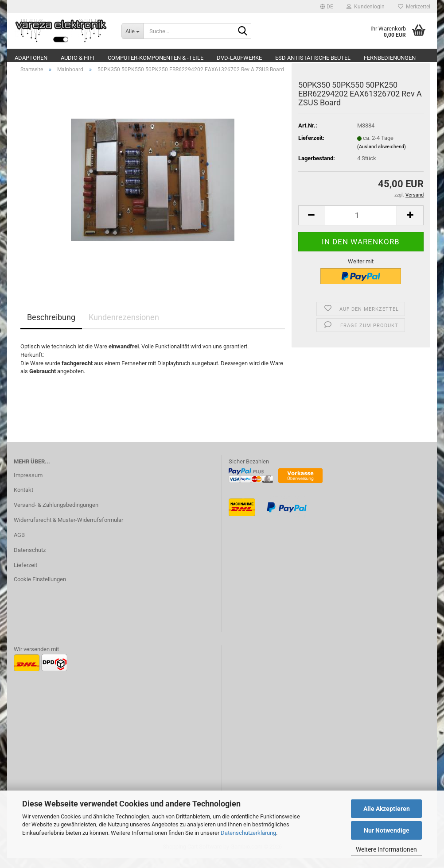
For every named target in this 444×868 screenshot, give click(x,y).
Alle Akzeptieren (387, 809)
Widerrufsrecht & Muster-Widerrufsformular (68, 530)
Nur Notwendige (387, 830)
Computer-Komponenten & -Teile (156, 58)
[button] (327, 7)
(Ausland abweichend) (382, 156)
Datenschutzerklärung (248, 833)
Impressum (28, 485)
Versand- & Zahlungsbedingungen (56, 515)
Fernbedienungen (390, 58)
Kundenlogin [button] (366, 7)
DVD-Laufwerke (239, 58)
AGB (19, 545)
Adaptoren (31, 58)
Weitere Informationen (386, 849)
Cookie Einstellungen (40, 589)
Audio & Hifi (78, 58)
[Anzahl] (361, 225)
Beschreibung (51, 327)
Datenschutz (30, 560)
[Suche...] (132, 31)
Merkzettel (414, 7)
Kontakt (23, 500)
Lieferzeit (25, 575)
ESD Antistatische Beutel (313, 58)
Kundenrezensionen (124, 327)
